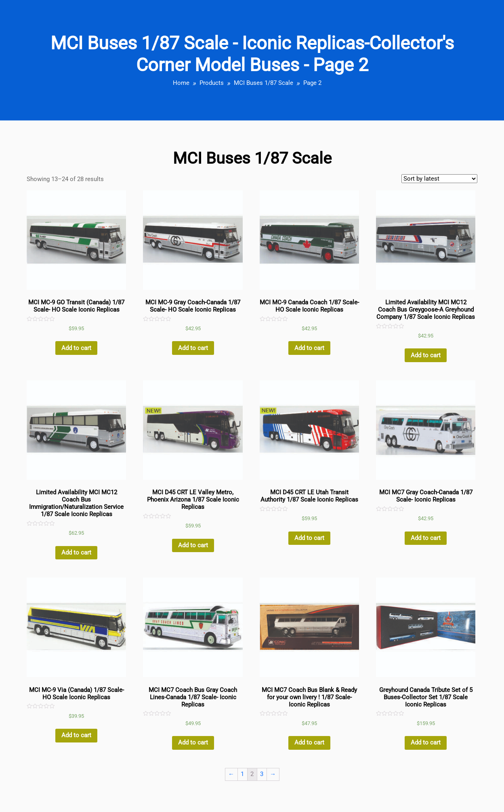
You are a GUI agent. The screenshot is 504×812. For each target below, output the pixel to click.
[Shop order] (439, 179)
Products (212, 83)
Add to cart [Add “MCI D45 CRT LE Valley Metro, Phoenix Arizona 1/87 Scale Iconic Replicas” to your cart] (193, 545)
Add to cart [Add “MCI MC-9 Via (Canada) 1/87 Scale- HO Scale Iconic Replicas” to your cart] (76, 735)
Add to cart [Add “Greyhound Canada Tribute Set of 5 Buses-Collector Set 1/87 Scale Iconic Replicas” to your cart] (426, 742)
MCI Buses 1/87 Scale (264, 83)
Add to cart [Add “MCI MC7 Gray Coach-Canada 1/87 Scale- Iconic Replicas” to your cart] (426, 538)
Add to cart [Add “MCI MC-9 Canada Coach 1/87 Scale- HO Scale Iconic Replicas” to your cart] (309, 348)
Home (181, 83)
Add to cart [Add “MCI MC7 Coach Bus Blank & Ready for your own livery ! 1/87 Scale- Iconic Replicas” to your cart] (309, 742)
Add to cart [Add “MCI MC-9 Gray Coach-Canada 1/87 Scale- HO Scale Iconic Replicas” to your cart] (193, 348)
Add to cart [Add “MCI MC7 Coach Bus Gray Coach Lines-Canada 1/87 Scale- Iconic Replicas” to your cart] (193, 742)
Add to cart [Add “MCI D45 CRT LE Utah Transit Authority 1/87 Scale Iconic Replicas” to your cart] (309, 538)
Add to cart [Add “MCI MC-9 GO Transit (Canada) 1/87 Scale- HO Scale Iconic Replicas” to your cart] (76, 348)
